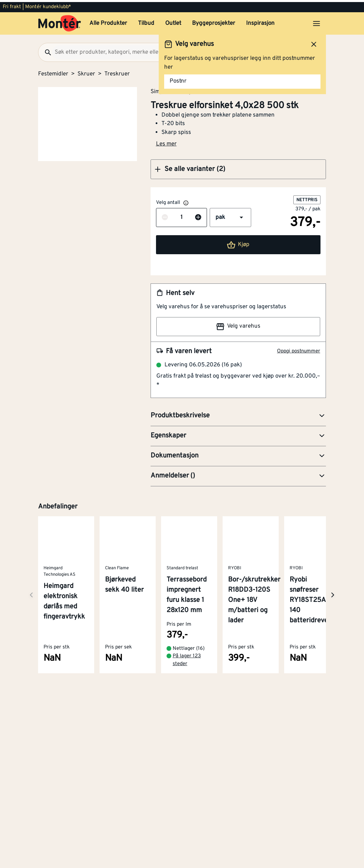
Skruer (86, 72)
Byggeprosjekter (214, 21)
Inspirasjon (260, 21)
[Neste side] (31, 593)
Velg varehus (238, 325)
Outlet (173, 21)
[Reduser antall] (165, 216)
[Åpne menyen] (316, 21)
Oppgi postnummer (299, 349)
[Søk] (45, 50)
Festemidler (53, 72)
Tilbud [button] (146, 21)
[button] (238, 167)
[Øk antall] (198, 216)
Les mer (166, 142)
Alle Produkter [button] (108, 21)
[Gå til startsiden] (60, 21)
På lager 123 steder (187, 658)
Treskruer (117, 72)
